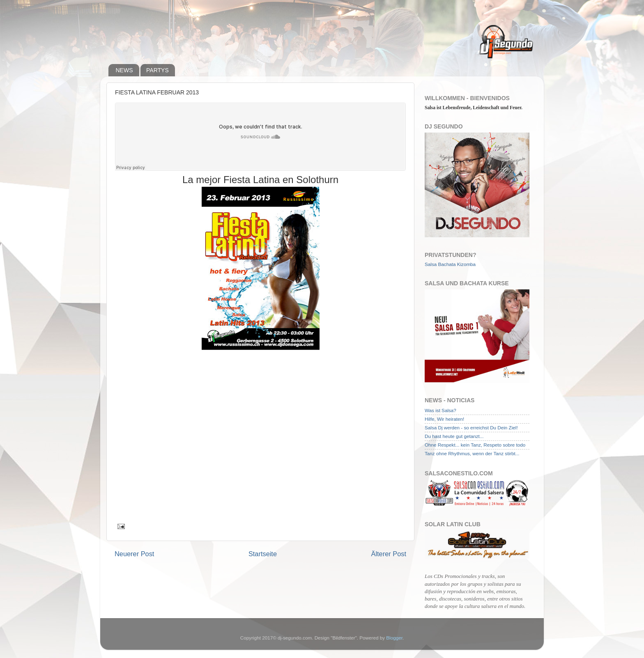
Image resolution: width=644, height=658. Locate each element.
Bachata (447, 264)
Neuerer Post (134, 554)
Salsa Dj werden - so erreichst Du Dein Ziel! (471, 428)
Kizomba (466, 264)
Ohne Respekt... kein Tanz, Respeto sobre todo (475, 445)
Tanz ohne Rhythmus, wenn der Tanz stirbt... (472, 453)
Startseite (263, 554)
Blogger (394, 638)
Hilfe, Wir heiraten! (444, 419)
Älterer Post (389, 554)
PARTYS (158, 70)
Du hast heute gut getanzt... (454, 436)
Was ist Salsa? (440, 410)
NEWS (124, 70)
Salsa (431, 264)
